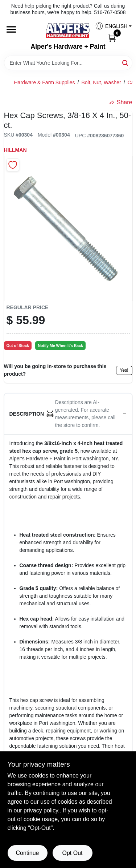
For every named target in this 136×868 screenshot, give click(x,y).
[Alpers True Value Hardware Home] (68, 31)
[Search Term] (68, 63)
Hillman (15, 150)
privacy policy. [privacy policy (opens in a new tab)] (42, 810)
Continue (27, 853)
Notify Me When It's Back (60, 346)
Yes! (124, 370)
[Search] (126, 62)
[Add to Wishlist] (13, 165)
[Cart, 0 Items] (112, 37)
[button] (111, 26)
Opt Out (72, 853)
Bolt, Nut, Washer (101, 82)
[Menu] (11, 30)
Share (121, 102)
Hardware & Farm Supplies (45, 82)
